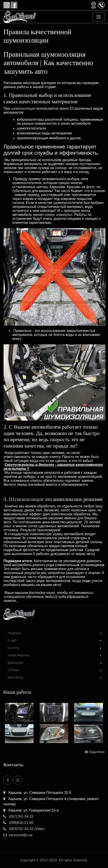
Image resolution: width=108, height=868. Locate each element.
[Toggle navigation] (99, 17)
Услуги (13, 648)
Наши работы (18, 655)
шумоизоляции (23, 108)
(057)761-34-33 (18, 816)
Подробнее (94, 752)
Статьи (13, 670)
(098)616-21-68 (18, 823)
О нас (12, 641)
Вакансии (16, 663)
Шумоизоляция (26, 499)
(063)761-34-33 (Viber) (24, 829)
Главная (14, 633)
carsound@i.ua (18, 835)
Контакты (15, 678)
